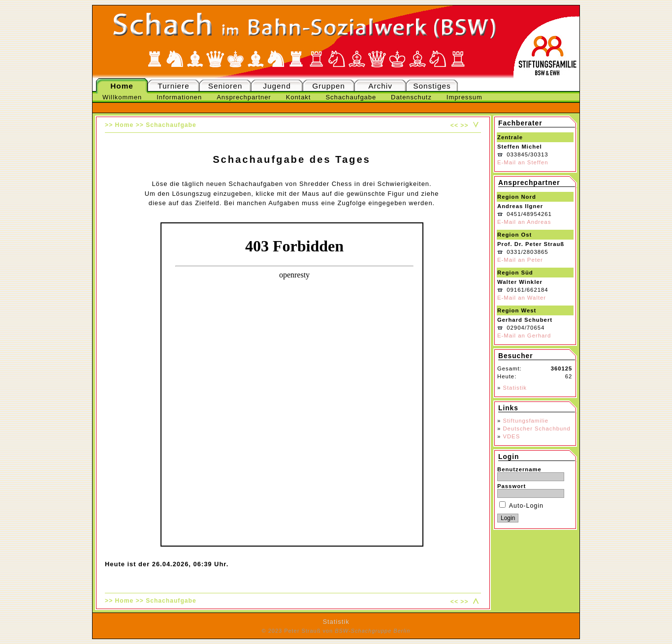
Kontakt (299, 97)
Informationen (179, 97)
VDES (511, 436)
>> (464, 125)
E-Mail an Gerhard (524, 336)
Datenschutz (411, 97)
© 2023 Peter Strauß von (336, 631)
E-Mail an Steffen (523, 162)
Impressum (464, 97)
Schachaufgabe (351, 97)
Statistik (515, 388)
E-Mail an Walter (522, 298)
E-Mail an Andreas (524, 222)
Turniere (174, 86)
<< (454, 125)
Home (122, 86)
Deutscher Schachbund (536, 429)
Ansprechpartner (244, 97)
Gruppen (329, 86)
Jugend (277, 86)
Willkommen (122, 97)
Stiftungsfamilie (526, 421)
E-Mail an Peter (520, 260)
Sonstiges (432, 86)
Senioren (225, 86)
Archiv (380, 86)
